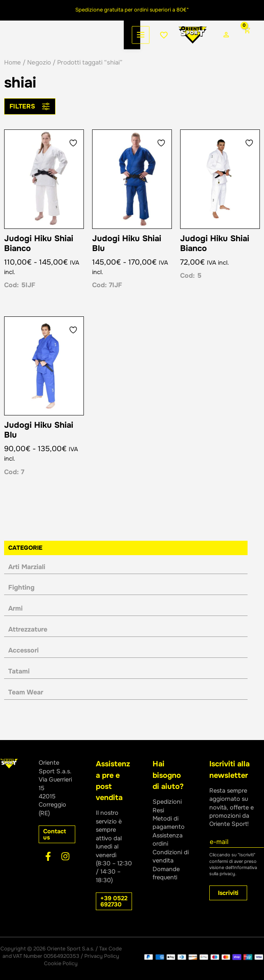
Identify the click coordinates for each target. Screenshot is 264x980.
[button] (57, 835)
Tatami (19, 683)
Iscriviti (228, 893)
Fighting (21, 599)
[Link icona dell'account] (211, 41)
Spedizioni (167, 802)
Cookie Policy (61, 964)
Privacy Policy (102, 957)
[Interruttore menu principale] (16, 41)
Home (13, 74)
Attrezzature (28, 641)
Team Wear (26, 704)
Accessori (23, 662)
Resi (158, 810)
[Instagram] (65, 856)
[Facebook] (48, 856)
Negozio (39, 74)
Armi (15, 620)
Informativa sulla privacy (233, 870)
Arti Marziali (27, 578)
